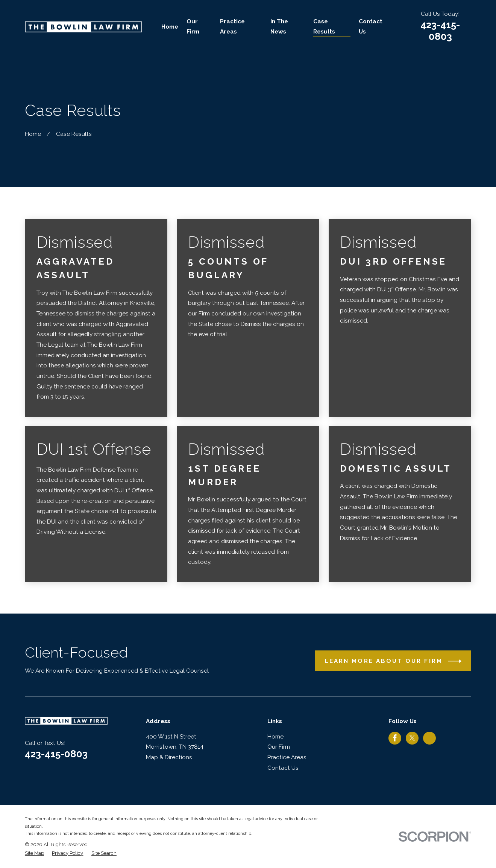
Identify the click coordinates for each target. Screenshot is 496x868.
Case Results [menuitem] (324, 27)
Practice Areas (287, 757)
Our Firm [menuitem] (193, 27)
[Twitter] (412, 738)
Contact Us (283, 768)
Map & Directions (169, 757)
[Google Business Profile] (429, 738)
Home (275, 737)
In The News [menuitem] (279, 27)
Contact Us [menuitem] (371, 27)
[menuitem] (34, 853)
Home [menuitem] (170, 27)
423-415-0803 (440, 31)
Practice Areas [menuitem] (232, 27)
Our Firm (279, 747)
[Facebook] (395, 738)
